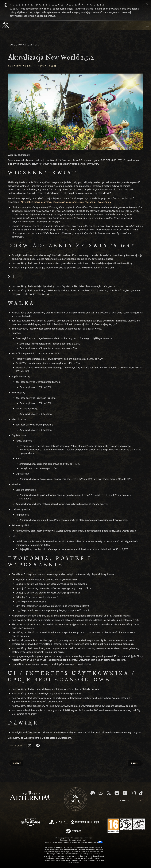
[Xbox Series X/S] (85, 822)
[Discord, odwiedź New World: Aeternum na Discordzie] (93, 793)
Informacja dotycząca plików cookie (74, 840)
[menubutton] (147, 25)
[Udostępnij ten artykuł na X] (30, 745)
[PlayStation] (59, 822)
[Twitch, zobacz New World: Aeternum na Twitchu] (101, 793)
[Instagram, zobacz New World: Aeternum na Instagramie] (133, 793)
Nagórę (75, 799)
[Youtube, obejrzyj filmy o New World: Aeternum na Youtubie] (125, 793)
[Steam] (74, 831)
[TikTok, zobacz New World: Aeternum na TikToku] (141, 793)
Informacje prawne (62, 838)
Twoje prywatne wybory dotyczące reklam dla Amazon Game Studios (74, 842)
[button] (75, 112)
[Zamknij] (147, 4)
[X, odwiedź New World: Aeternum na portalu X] (109, 793)
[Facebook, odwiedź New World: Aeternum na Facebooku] (117, 793)
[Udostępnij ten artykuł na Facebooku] (38, 745)
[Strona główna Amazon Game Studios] (31, 822)
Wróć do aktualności (25, 45)
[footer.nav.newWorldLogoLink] (30, 796)
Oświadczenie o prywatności (82, 838)
